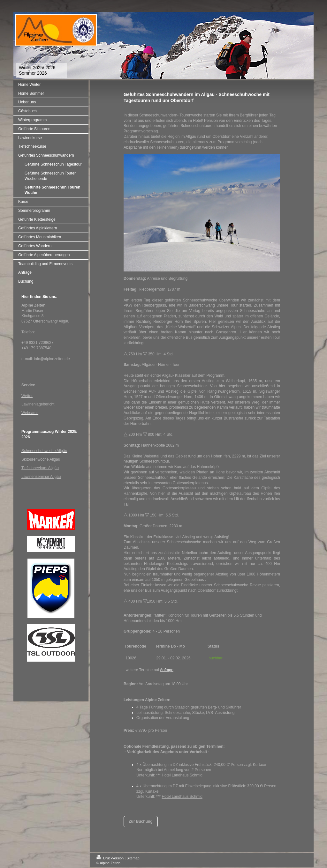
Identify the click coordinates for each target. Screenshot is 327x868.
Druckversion (110, 858)
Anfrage (167, 670)
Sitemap (133, 858)
